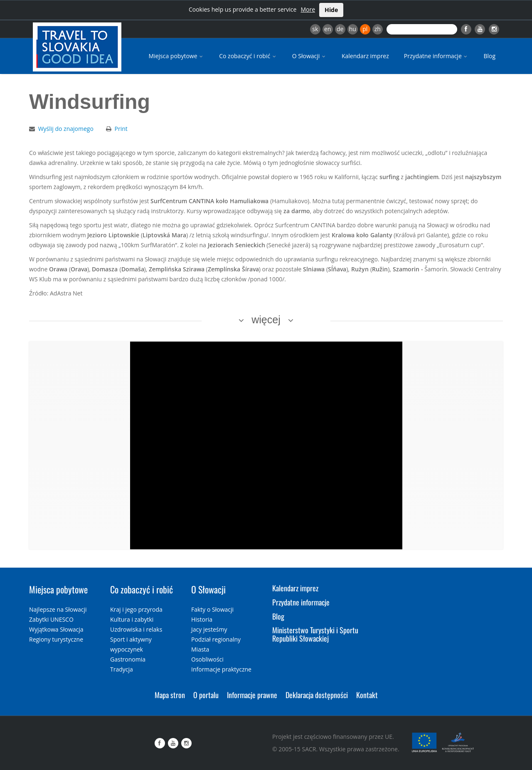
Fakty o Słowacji (212, 609)
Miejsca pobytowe (177, 56)
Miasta (200, 649)
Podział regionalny (216, 639)
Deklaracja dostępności (317, 695)
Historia (202, 619)
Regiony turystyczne (56, 639)
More (308, 9)
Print (121, 129)
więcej (266, 320)
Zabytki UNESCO (51, 619)
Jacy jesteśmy (209, 629)
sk (315, 29)
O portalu (206, 695)
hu (353, 29)
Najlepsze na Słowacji (58, 609)
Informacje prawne (252, 695)
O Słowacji (309, 56)
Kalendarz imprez (365, 56)
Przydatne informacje (436, 56)
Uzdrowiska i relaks (136, 629)
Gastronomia (128, 659)
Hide (331, 10)
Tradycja (122, 669)
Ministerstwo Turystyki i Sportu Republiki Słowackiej (315, 634)
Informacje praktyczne (221, 669)
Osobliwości (207, 659)
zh (378, 29)
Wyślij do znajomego (66, 129)
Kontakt (367, 695)
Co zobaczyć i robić (248, 56)
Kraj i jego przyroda (136, 609)
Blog (489, 56)
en (328, 29)
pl (365, 29)
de (340, 29)
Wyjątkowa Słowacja (56, 629)
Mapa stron (170, 695)
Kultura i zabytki (132, 619)
